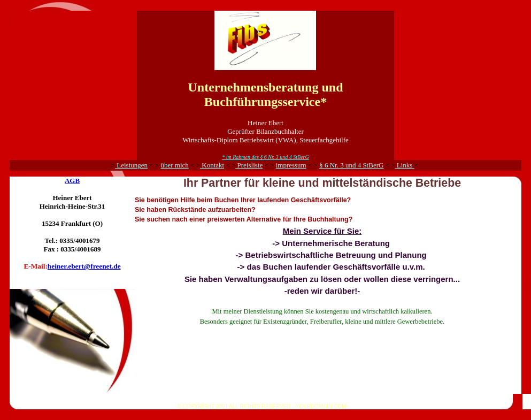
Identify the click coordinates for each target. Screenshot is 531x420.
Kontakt (212, 165)
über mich (174, 165)
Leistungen (131, 165)
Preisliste (249, 165)
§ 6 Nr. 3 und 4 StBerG (351, 165)
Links (405, 165)
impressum (291, 165)
